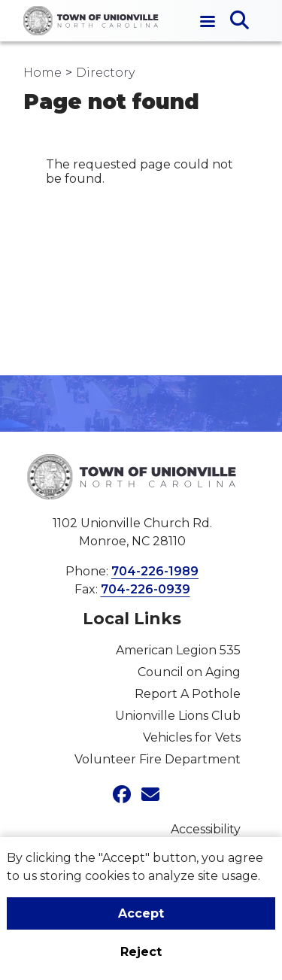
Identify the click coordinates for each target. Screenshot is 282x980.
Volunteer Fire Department (158, 759)
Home (42, 73)
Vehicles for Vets (192, 737)
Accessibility (206, 829)
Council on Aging (189, 672)
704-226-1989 (155, 571)
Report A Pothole (188, 694)
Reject (141, 952)
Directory (105, 73)
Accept (141, 913)
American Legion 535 (178, 650)
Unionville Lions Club (178, 716)
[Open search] (240, 21)
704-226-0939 (146, 589)
